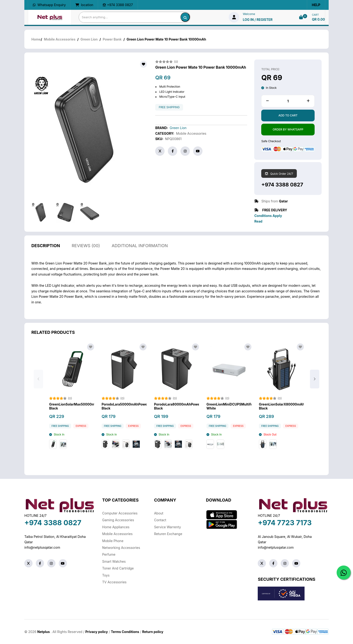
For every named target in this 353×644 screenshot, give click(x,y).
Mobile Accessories (60, 39)
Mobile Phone (113, 541)
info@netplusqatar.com (42, 547)
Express (81, 427)
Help (316, 5)
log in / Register (258, 20)
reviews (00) (86, 246)
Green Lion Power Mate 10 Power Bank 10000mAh (201, 67)
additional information (140, 246)
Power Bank (112, 39)
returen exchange (168, 534)
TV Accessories (114, 582)
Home (36, 39)
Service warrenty (167, 527)
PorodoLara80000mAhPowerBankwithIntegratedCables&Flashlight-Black (176, 407)
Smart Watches (114, 561)
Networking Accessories (121, 548)
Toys (106, 575)
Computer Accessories (120, 513)
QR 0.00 (318, 19)
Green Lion (89, 39)
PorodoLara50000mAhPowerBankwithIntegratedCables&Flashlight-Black (124, 407)
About (159, 513)
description (46, 246)
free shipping (169, 107)
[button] (315, 380)
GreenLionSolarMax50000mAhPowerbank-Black (72, 407)
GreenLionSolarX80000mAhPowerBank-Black (281, 407)
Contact (160, 520)
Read (258, 221)
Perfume (109, 554)
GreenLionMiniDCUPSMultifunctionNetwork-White (229, 407)
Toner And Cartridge (118, 568)
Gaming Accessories (118, 520)
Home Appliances (116, 527)
